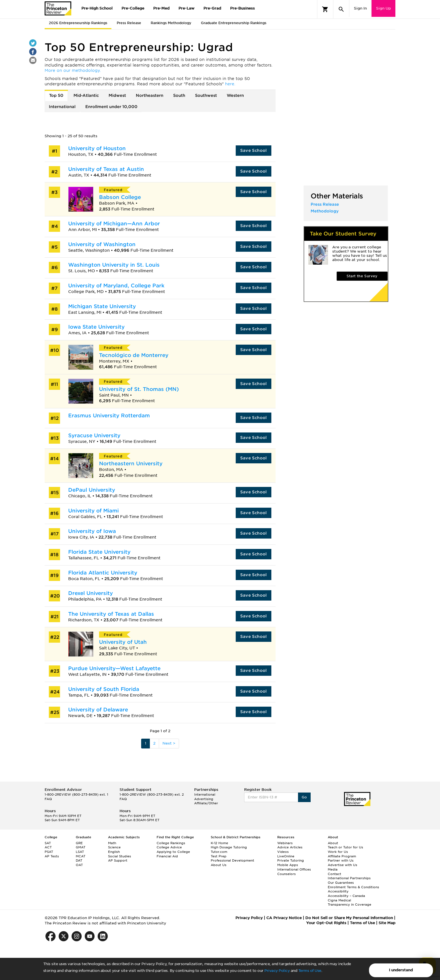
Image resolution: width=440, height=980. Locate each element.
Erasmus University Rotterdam (109, 415)
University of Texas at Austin (106, 169)
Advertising (204, 799)
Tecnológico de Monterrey (134, 355)
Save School (253, 150)
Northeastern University (131, 463)
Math (112, 843)
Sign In (360, 8)
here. (230, 84)
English (114, 852)
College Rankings (171, 843)
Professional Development (232, 860)
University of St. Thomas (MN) (139, 389)
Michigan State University (102, 306)
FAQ (48, 799)
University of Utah (123, 642)
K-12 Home (219, 843)
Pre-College (133, 8)
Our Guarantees (341, 883)
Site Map (387, 923)
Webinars (285, 843)
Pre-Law (186, 8)
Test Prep (219, 856)
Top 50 (56, 95)
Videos (283, 852)
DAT (79, 860)
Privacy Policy (277, 971)
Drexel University (90, 593)
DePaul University (92, 490)
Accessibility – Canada (346, 896)
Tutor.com (219, 852)
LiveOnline (286, 856)
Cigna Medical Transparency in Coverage (350, 903)
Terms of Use (310, 971)
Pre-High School (97, 8)
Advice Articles (290, 847)
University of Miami (93, 511)
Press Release (129, 23)
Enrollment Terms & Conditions (353, 887)
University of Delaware (98, 710)
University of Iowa (92, 531)
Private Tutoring (291, 860)
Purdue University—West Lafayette (114, 668)
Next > (169, 743)
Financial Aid (167, 856)
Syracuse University (94, 435)
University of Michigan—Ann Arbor (114, 224)
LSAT (80, 852)
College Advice (169, 847)
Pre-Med (161, 8)
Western (235, 95)
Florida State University (99, 552)
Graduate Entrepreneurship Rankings (234, 23)
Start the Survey (362, 276)
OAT (79, 865)
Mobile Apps (288, 865)
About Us (219, 865)
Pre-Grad (212, 8)
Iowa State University (96, 327)
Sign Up (383, 8)
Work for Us (338, 852)
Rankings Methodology (171, 23)
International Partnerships (349, 878)
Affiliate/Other (206, 803)
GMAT (81, 847)
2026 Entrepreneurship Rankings (78, 23)
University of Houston (97, 148)
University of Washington (102, 244)
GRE (79, 843)
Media (333, 869)
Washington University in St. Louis (114, 265)
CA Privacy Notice (284, 918)
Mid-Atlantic (86, 95)
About (333, 843)
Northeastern (150, 95)
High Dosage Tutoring (229, 847)
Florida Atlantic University (103, 573)
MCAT (81, 856)
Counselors (287, 874)
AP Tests (52, 856)
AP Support (118, 860)
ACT (48, 847)
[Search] (341, 9)
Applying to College (173, 852)
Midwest (117, 95)
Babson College (120, 197)
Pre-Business (242, 8)
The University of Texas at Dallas (111, 614)
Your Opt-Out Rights (326, 923)
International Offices (294, 869)
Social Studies (120, 856)
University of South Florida (104, 689)
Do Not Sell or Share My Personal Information (349, 918)
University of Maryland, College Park (116, 286)
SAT (48, 843)
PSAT (49, 852)
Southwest (206, 95)
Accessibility (338, 891)
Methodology (325, 211)
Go (304, 797)
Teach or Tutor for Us (345, 847)
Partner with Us (341, 860)
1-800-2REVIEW (76, 794)
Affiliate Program (342, 856)
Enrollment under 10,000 (111, 107)
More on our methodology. (73, 70)
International (62, 107)
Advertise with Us (342, 865)
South (179, 95)
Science (114, 847)
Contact (334, 874)
